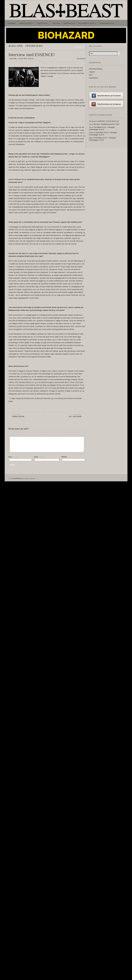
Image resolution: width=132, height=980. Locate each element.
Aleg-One (16, 46)
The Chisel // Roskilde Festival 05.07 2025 (106, 124)
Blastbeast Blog (87, 23)
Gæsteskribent (93, 78)
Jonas (91, 138)
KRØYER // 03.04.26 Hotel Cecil (108, 121)
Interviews (42, 23)
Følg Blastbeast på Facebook (106, 96)
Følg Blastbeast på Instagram (106, 104)
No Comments (81, 59)
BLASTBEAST (18, 478)
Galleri (56, 23)
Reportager (69, 23)
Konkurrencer (107, 23)
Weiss (91, 75)
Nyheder (12, 23)
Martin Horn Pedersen (96, 69)
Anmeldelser (25, 23)
